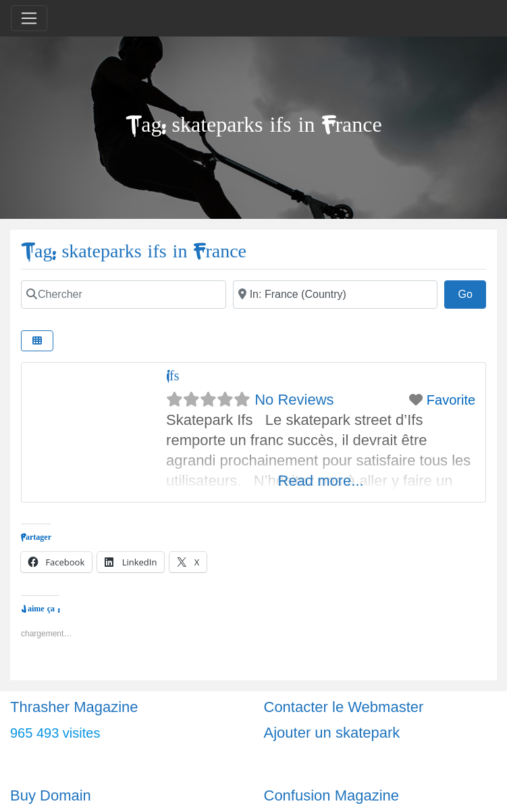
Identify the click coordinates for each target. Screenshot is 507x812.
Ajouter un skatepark (332, 733)
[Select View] (37, 341)
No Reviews (294, 400)
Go (472, 293)
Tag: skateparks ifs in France (134, 252)
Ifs (172, 376)
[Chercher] (124, 295)
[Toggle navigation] (29, 18)
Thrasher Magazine (74, 707)
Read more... (321, 481)
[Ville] (336, 295)
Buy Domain (51, 795)
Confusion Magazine (332, 795)
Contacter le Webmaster (344, 707)
